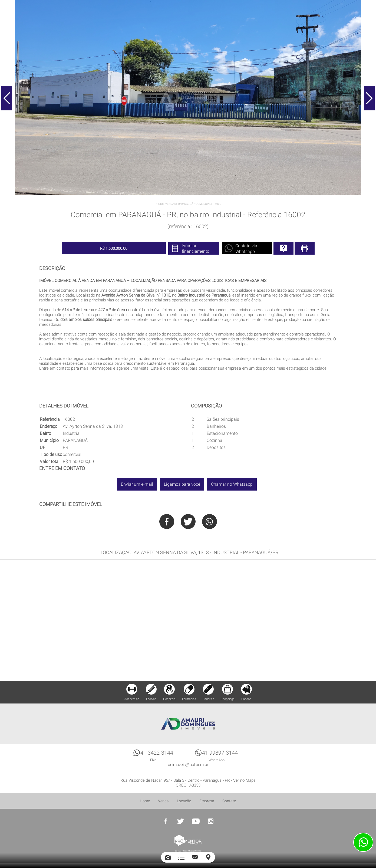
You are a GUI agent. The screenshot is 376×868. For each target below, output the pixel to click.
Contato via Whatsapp (246, 249)
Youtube (196, 821)
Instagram (211, 821)
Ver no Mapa (244, 780)
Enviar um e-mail (137, 484)
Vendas (170, 204)
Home (145, 801)
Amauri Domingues (188, 724)
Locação (184, 801)
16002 (217, 204)
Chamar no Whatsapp (232, 484)
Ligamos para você (182, 484)
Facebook (167, 522)
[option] (188, 97)
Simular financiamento (196, 248)
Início (159, 204)
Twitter (188, 522)
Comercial (203, 204)
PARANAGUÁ (186, 204)
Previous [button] (7, 98)
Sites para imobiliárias (188, 851)
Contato (229, 801)
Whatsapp (210, 522)
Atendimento (363, 842)
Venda (163, 801)
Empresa (207, 801)
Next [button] (369, 98)
